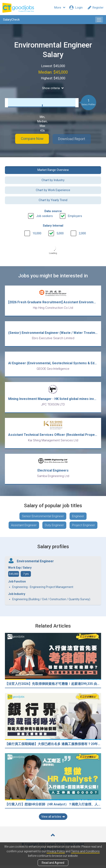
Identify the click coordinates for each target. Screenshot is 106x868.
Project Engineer (83, 528)
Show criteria (53, 88)
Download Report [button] (74, 139)
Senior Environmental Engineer (43, 519)
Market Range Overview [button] (53, 170)
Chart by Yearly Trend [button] (53, 200)
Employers (75, 216)
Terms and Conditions (85, 851)
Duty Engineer (54, 528)
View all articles (53, 819)
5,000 (60, 233)
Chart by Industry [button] (53, 180)
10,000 (37, 233)
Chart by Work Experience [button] (53, 190)
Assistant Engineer (24, 528)
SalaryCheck (11, 20)
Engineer (78, 519)
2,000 (82, 233)
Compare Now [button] (30, 139)
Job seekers (45, 216)
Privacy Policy (56, 851)
